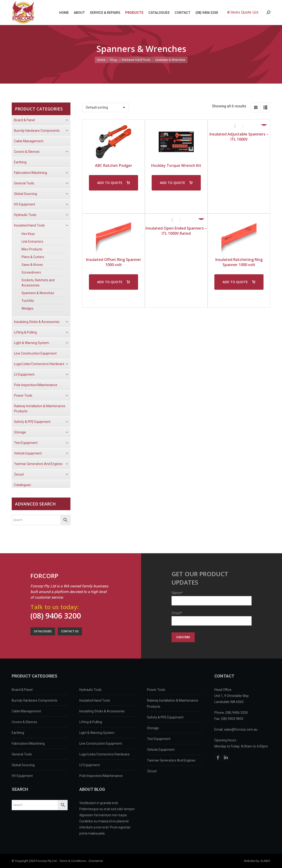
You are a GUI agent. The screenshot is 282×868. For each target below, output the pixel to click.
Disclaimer (96, 861)
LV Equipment (90, 765)
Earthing (18, 733)
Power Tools (156, 690)
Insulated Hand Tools (95, 700)
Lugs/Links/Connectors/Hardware (104, 754)
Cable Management (26, 711)
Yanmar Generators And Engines (171, 760)
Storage (153, 728)
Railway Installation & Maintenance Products (173, 703)
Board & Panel (22, 690)
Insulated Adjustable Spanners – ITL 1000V (239, 137)
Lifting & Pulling (91, 722)
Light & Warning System (97, 733)
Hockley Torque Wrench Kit (176, 165)
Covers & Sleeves (24, 722)
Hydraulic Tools (90, 690)
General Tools (22, 754)
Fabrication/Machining (28, 743)
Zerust (152, 771)
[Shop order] (106, 107)
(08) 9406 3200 (56, 616)
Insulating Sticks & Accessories (102, 711)
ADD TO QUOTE (110, 183)
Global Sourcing (23, 765)
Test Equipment (159, 739)
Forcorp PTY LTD (23, 12)
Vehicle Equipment (161, 750)
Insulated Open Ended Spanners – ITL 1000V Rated (176, 231)
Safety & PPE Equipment (165, 717)
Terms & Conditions (73, 861)
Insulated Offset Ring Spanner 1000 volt (114, 262)
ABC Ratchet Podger (114, 165)
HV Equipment (22, 776)
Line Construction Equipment (101, 743)
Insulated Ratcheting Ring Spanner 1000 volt (239, 262)
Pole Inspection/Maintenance (101, 776)
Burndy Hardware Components (35, 700)
